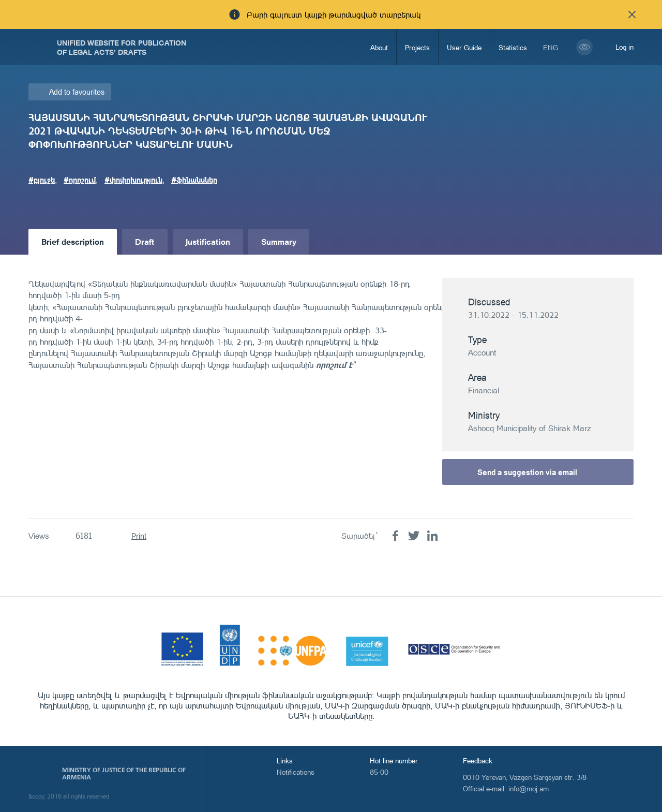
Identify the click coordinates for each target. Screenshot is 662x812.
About (379, 47)
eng (551, 47)
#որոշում (80, 180)
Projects (417, 47)
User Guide (464, 47)
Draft (145, 241)
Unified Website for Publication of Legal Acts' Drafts (122, 47)
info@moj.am (529, 788)
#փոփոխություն (133, 180)
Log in (625, 47)
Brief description (73, 241)
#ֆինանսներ (194, 180)
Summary (279, 241)
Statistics (513, 47)
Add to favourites (77, 92)
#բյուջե (42, 180)
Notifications (296, 772)
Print (139, 536)
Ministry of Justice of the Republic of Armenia (124, 774)
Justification (208, 241)
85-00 (379, 772)
